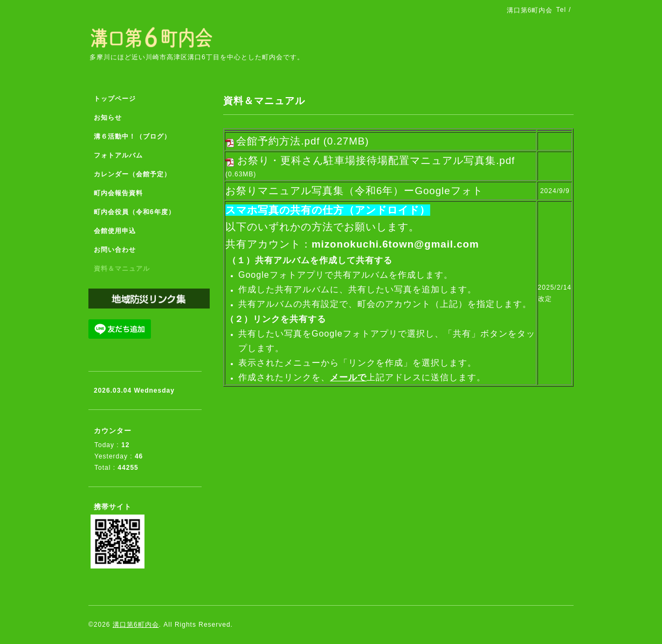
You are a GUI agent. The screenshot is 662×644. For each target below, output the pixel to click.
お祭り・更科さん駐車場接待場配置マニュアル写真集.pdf (376, 160)
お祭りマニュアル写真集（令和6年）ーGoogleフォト (354, 191)
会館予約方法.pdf (278, 141)
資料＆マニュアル (122, 269)
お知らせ (108, 118)
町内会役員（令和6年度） (135, 212)
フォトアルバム (118, 155)
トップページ (115, 99)
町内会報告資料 (118, 193)
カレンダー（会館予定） (132, 174)
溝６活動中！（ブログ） (132, 136)
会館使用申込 (115, 231)
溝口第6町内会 (136, 625)
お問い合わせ (115, 250)
